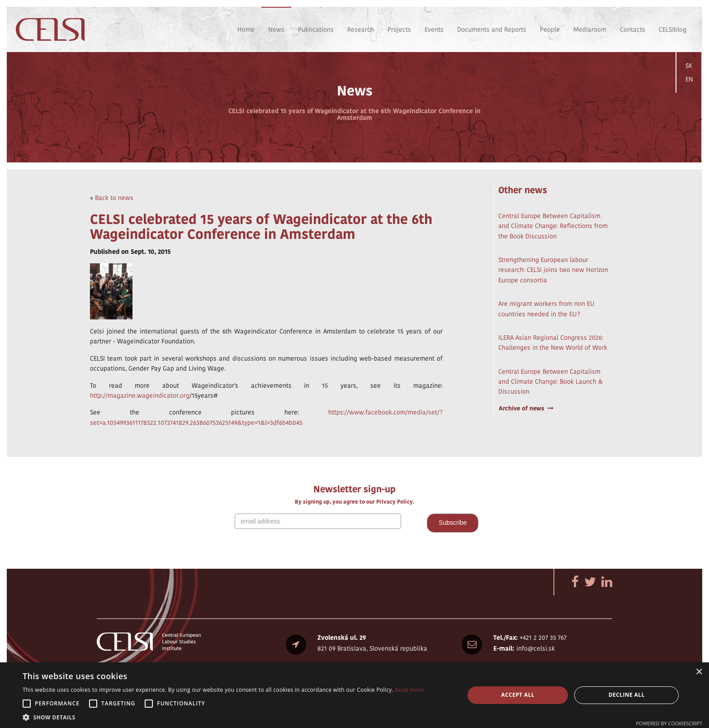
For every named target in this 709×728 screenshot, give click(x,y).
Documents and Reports (492, 29)
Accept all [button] (518, 695)
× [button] (699, 672)
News (276, 29)
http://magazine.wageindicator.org (140, 395)
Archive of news (526, 408)
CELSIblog (673, 29)
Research (361, 29)
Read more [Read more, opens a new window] (409, 690)
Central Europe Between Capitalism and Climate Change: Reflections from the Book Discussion (553, 226)
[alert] (354, 695)
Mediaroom (590, 29)
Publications (316, 29)
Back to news (114, 198)
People (550, 29)
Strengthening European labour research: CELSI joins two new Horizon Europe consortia (553, 270)
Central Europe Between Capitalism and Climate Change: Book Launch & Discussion (551, 382)
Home (246, 29)
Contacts (633, 29)
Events (434, 29)
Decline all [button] (627, 695)
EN (689, 79)
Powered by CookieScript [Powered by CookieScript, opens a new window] (669, 723)
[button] (223, 717)
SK (689, 66)
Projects (399, 29)
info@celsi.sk (536, 648)
